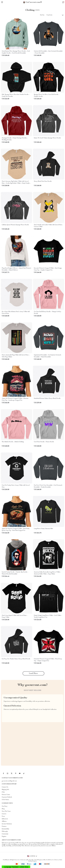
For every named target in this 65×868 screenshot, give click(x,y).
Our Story (5, 806)
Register (4, 836)
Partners (4, 826)
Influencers (5, 819)
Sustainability (5, 829)
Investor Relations (7, 824)
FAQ (3, 792)
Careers (4, 814)
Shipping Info (5, 790)
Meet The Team (6, 811)
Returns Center (6, 795)
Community (5, 834)
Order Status (5, 800)
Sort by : (42, 15)
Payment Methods (7, 797)
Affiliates (4, 821)
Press (3, 816)
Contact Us (5, 787)
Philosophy (5, 831)
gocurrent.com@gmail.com (9, 781)
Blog (3, 809)
